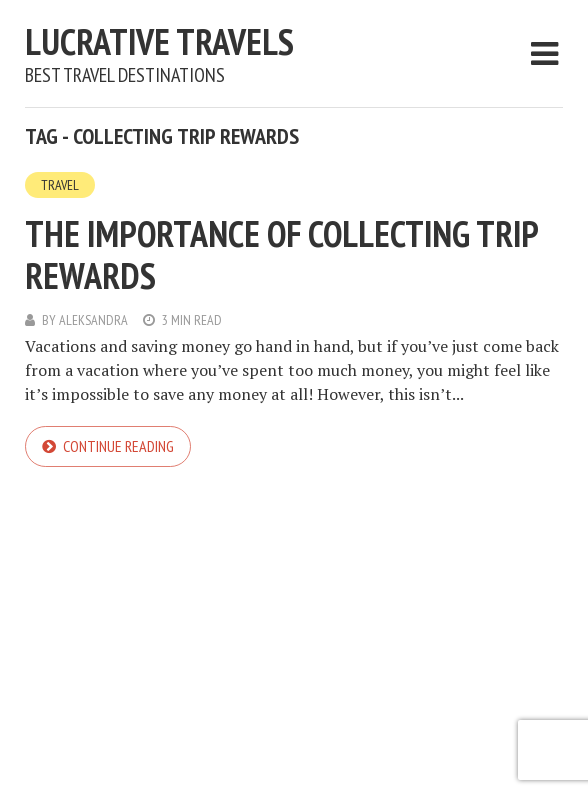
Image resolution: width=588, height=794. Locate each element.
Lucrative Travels (159, 41)
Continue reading (118, 446)
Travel (60, 185)
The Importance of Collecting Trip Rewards (281, 254)
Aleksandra (93, 320)
